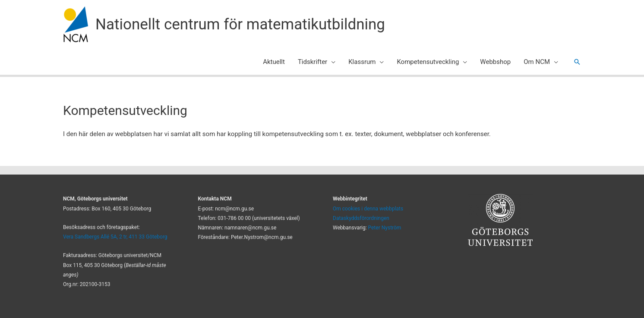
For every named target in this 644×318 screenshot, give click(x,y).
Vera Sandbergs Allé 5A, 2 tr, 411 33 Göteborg (115, 237)
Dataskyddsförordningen (361, 218)
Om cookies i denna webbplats (368, 209)
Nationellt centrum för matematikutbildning (240, 24)
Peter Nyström (385, 228)
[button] (577, 62)
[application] (331, 62)
